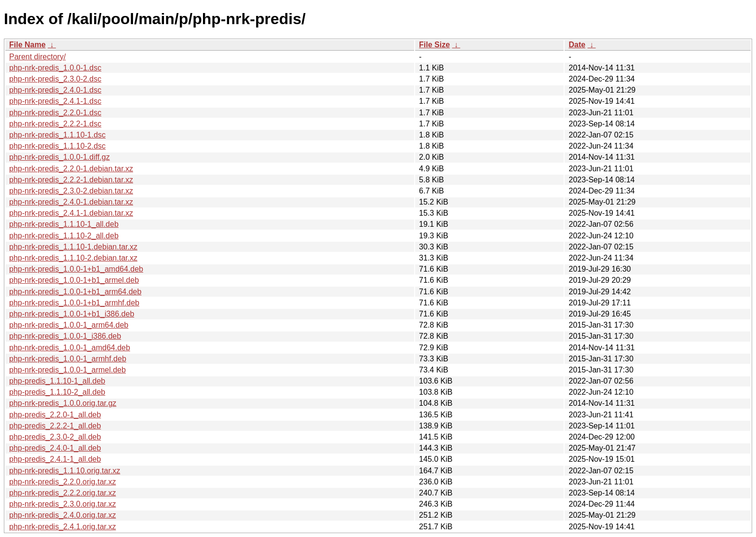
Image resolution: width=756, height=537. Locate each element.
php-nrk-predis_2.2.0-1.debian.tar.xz (71, 169)
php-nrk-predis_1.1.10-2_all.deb (64, 236)
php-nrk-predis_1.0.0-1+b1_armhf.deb (74, 303)
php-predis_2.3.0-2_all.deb (55, 437)
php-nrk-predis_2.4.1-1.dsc (55, 101)
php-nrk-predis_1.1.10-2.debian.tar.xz (73, 258)
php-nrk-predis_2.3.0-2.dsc (55, 79)
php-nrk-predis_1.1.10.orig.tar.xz (65, 471)
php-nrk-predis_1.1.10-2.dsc (57, 146)
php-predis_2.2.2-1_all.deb (55, 426)
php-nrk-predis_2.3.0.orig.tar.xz (62, 504)
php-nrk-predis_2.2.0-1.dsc (55, 113)
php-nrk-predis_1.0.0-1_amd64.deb (70, 348)
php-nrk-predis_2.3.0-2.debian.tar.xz (71, 191)
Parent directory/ (37, 57)
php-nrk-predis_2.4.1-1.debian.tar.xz (71, 213)
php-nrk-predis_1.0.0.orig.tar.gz (63, 403)
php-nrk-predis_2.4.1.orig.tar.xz (62, 527)
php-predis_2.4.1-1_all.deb (55, 459)
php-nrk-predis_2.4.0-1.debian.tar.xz (71, 202)
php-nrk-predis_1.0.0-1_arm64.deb (69, 325)
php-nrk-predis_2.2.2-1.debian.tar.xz (71, 180)
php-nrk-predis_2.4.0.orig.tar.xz (62, 515)
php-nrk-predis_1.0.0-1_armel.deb (67, 370)
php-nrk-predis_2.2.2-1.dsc (55, 124)
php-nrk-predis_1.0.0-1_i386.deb (65, 336)
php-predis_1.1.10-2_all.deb (57, 392)
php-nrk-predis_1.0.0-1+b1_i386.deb (72, 314)
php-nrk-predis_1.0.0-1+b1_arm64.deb (75, 292)
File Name (27, 45)
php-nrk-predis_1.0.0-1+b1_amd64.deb (76, 269)
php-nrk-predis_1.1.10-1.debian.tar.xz (73, 247)
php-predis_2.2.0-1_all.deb (55, 415)
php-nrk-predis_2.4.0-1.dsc (55, 90)
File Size (434, 45)
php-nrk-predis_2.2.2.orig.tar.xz (62, 493)
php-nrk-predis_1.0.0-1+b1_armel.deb (74, 280)
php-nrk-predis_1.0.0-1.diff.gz (60, 157)
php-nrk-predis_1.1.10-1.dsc (57, 135)
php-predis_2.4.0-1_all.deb (55, 448)
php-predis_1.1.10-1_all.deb (57, 381)
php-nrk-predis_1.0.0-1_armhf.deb (68, 359)
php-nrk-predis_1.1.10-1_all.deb (64, 224)
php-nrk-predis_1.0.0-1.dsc (55, 68)
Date (577, 45)
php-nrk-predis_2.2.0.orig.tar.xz (62, 482)
